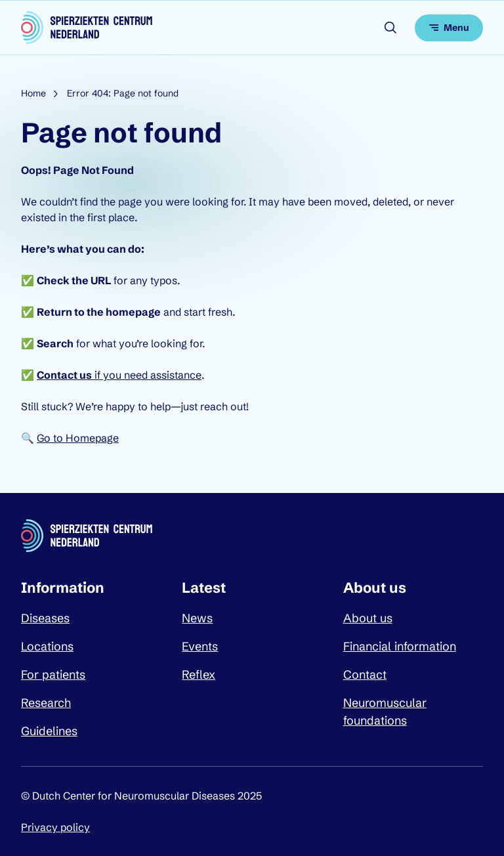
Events (200, 646)
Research (46, 703)
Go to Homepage (78, 438)
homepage (133, 312)
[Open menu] (449, 28)
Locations (47, 646)
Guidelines (49, 731)
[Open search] (390, 28)
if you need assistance (119, 375)
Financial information (400, 646)
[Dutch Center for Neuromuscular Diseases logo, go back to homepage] (87, 28)
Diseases (45, 618)
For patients (53, 674)
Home (33, 93)
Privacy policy (55, 827)
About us (368, 618)
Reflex (199, 674)
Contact (365, 674)
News (197, 618)
